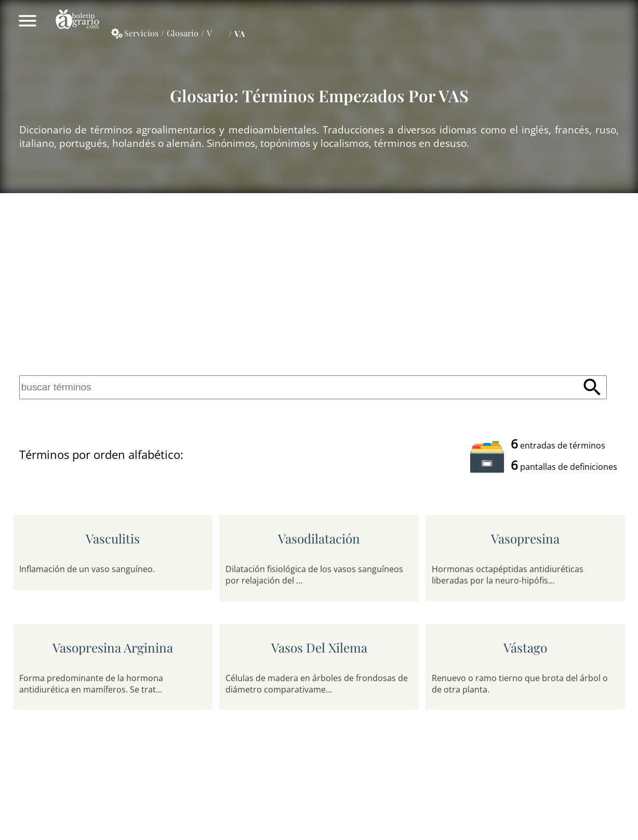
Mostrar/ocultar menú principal (28, 21)
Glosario (183, 33)
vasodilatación (319, 538)
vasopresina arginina (113, 647)
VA (240, 33)
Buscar (592, 387)
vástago (525, 647)
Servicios (141, 33)
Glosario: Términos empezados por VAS (319, 96)
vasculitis (113, 538)
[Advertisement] (319, 282)
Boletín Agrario (77, 21)
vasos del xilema (319, 647)
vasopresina (525, 538)
